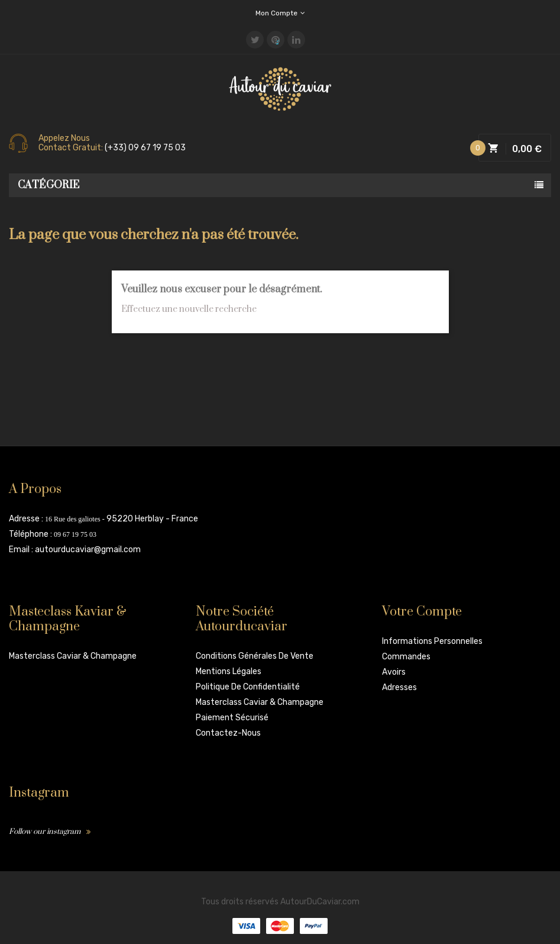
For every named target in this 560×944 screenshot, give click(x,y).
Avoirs (394, 672)
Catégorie (49, 185)
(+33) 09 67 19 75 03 (145, 148)
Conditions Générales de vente (255, 656)
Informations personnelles (432, 641)
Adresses (399, 687)
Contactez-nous (228, 733)
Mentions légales (229, 671)
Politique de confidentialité (248, 687)
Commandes (406, 657)
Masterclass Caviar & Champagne (73, 656)
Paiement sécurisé (232, 718)
